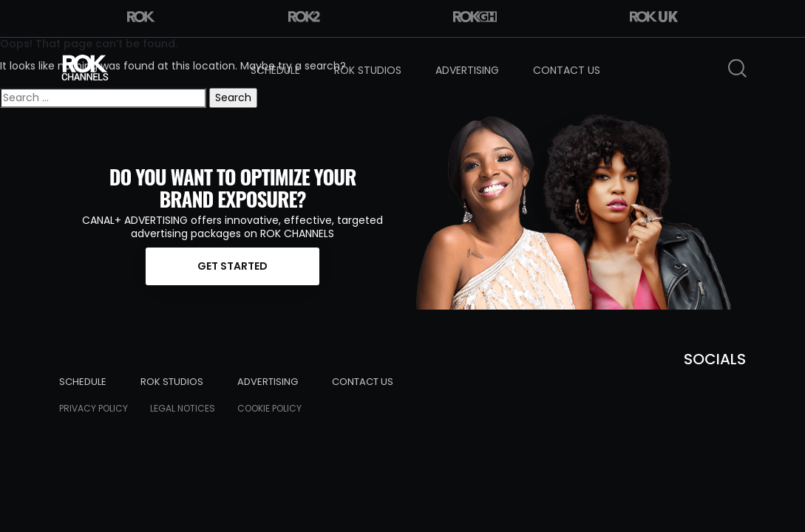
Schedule (275, 70)
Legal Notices (183, 408)
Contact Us (567, 70)
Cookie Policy (269, 408)
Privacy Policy (94, 408)
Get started (232, 266)
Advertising (467, 70)
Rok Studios (368, 70)
